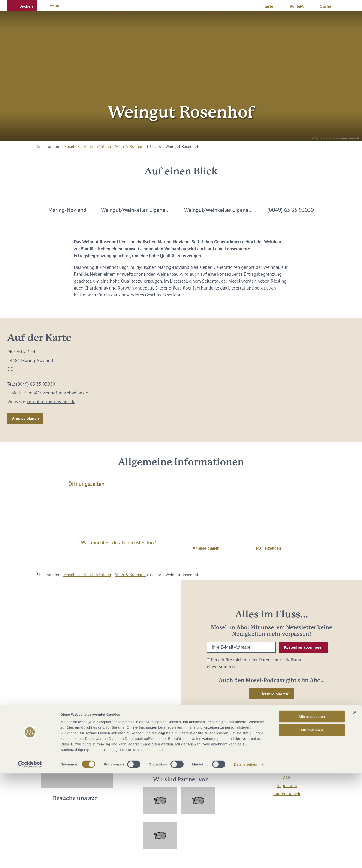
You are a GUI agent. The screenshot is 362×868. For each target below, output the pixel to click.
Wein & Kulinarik (130, 146)
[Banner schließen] (355, 807)
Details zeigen (246, 859)
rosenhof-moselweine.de (51, 402)
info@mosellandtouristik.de (181, 758)
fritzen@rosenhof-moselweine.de (55, 393)
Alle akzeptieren (312, 811)
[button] (22, 6)
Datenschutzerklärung (281, 660)
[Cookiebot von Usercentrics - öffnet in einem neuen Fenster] (30, 859)
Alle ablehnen (312, 824)
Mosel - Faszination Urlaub (87, 146)
